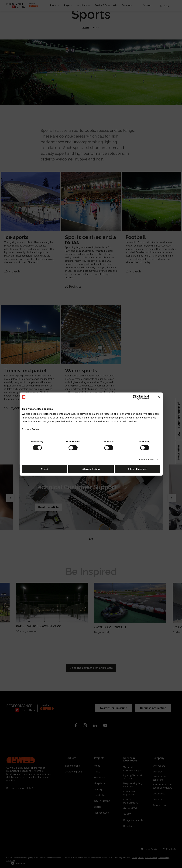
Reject (44, 469)
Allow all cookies (138, 469)
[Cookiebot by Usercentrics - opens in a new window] (135, 397)
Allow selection (91, 469)
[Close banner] (159, 397)
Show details (146, 459)
